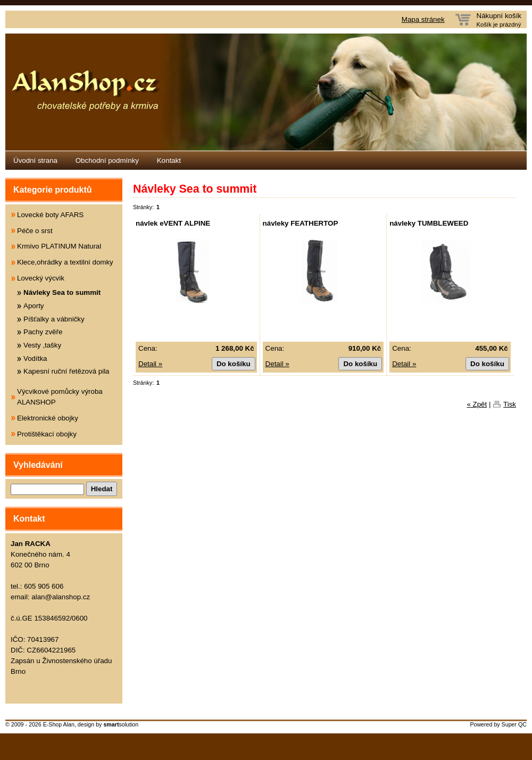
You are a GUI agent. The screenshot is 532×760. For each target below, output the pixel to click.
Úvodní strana (35, 160)
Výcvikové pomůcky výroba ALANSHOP (60, 397)
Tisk (510, 404)
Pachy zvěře (43, 332)
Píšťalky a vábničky (54, 319)
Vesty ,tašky (42, 345)
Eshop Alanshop (266, 92)
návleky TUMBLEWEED (429, 223)
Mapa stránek (423, 19)
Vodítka (35, 358)
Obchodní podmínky (107, 160)
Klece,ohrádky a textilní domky (65, 262)
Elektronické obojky (48, 418)
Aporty (34, 306)
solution (121, 724)
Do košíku (234, 364)
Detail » (150, 364)
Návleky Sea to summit (62, 292)
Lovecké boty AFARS (50, 215)
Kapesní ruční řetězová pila (66, 371)
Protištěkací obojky (47, 434)
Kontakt (169, 160)
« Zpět (477, 404)
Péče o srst (35, 231)
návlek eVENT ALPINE (173, 223)
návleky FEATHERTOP (301, 223)
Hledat (102, 489)
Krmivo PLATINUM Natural (59, 246)
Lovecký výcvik (41, 278)
